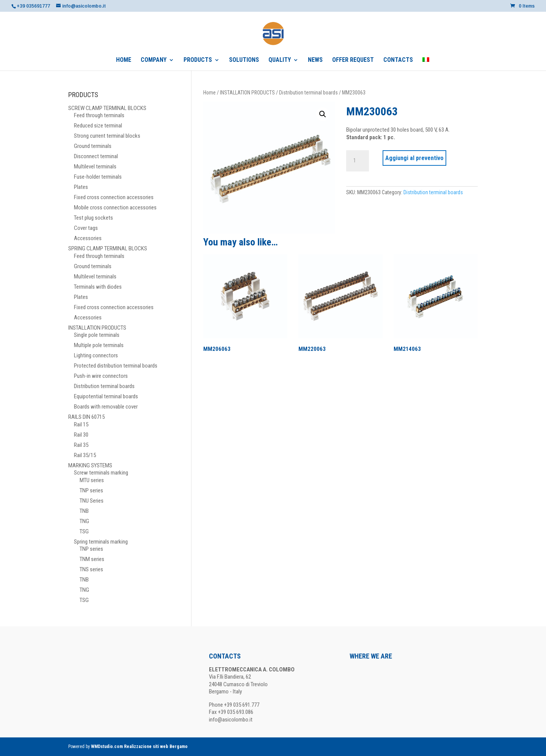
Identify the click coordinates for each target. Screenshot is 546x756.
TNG (84, 521)
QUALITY (280, 60)
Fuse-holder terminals (98, 177)
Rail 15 (81, 424)
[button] (323, 114)
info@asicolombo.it (231, 720)
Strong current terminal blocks (107, 136)
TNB (84, 511)
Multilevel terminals (95, 167)
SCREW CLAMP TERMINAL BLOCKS (107, 108)
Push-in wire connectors (101, 376)
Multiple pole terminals (99, 345)
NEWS (315, 60)
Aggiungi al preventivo (414, 158)
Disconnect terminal (96, 156)
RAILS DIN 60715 (86, 417)
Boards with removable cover (106, 407)
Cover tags (86, 228)
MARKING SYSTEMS (90, 465)
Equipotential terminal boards (106, 396)
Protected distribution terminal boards (116, 366)
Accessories (88, 238)
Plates (81, 187)
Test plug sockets (93, 218)
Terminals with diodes (98, 287)
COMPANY (154, 60)
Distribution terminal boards (308, 93)
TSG (84, 531)
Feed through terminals (99, 115)
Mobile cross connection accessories (115, 207)
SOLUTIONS (244, 60)
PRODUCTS (198, 60)
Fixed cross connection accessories (114, 197)
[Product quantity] (358, 161)
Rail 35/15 (85, 455)
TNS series (91, 569)
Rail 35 (81, 445)
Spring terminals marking (101, 542)
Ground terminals (93, 146)
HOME (124, 60)
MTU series (92, 480)
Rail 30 (81, 435)
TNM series (92, 559)
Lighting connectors (96, 355)
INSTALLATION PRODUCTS (247, 93)
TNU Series (92, 501)
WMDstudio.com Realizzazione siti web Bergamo (139, 747)
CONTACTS (398, 60)
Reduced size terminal (98, 126)
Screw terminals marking (101, 473)
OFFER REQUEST (353, 60)
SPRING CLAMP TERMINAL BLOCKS (108, 248)
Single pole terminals (97, 335)
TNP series (91, 490)
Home (209, 93)
